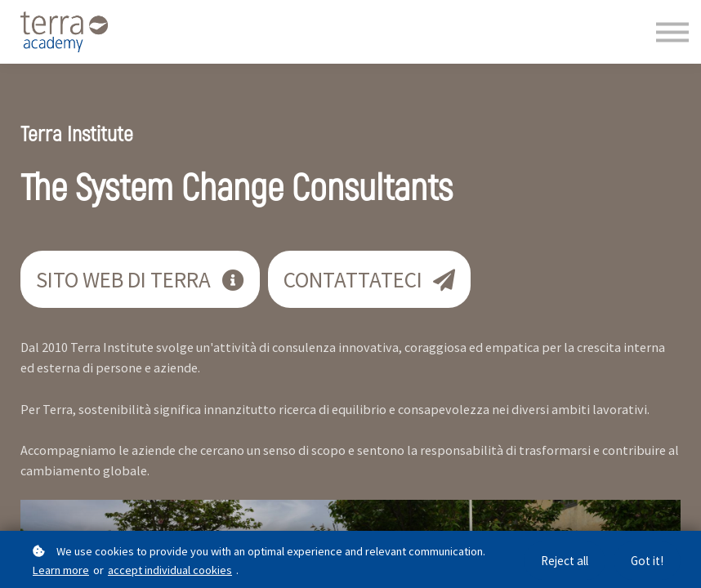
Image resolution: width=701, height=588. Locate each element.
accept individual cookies (170, 570)
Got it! (647, 561)
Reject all (565, 561)
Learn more (61, 570)
